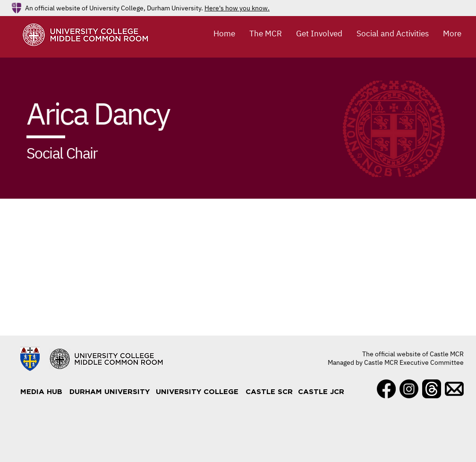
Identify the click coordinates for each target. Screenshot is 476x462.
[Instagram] (409, 389)
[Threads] (432, 389)
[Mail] (454, 389)
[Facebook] (386, 389)
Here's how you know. (237, 8)
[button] (266, 34)
